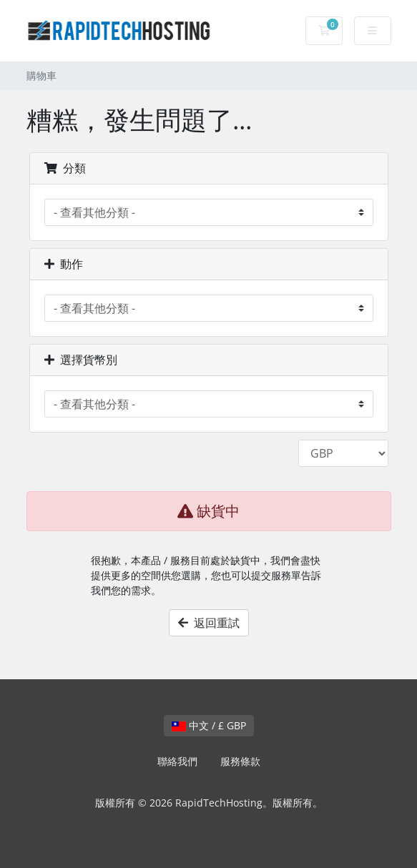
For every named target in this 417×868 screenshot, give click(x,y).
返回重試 (209, 623)
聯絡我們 (177, 761)
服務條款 (240, 761)
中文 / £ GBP (209, 725)
